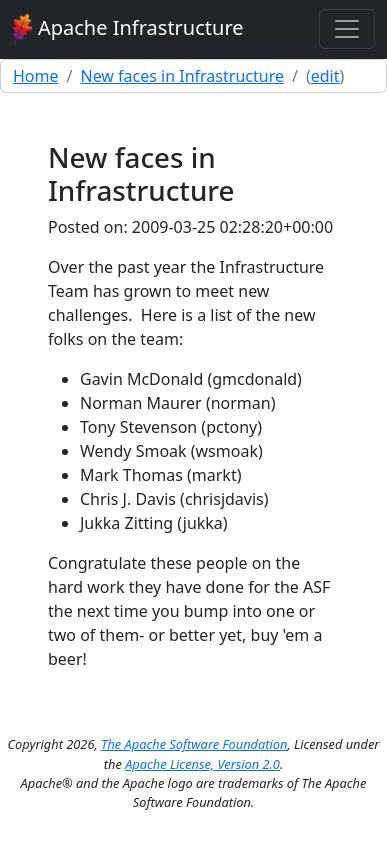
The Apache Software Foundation (194, 744)
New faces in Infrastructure (181, 76)
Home (36, 76)
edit (325, 76)
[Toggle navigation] (347, 29)
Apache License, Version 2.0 (202, 764)
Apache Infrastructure (128, 30)
